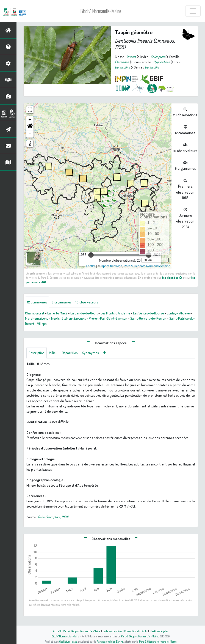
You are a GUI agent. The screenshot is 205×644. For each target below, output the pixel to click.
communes (37, 302)
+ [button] (30, 120)
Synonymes (90, 353)
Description (37, 353)
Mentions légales (159, 631)
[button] (30, 127)
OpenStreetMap (112, 266)
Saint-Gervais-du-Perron (148, 318)
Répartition (70, 353)
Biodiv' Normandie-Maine (101, 11)
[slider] (91, 255)
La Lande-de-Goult (84, 313)
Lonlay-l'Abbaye (178, 313)
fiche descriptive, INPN (53, 517)
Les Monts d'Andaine (115, 313)
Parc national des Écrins (110, 641)
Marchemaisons (37, 318)
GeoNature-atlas (68, 641)
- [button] (30, 134)
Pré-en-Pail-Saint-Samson (108, 318)
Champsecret (35, 313)
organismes (61, 302)
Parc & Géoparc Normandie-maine (147, 266)
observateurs (87, 302)
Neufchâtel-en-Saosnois (68, 318)
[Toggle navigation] (193, 11)
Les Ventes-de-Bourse (148, 313)
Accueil (57, 631)
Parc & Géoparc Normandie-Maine (82, 631)
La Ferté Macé (57, 313)
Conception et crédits (136, 631)
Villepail (43, 324)
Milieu (53, 353)
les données (172, 277)
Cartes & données (112, 631)
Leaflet (91, 266)
